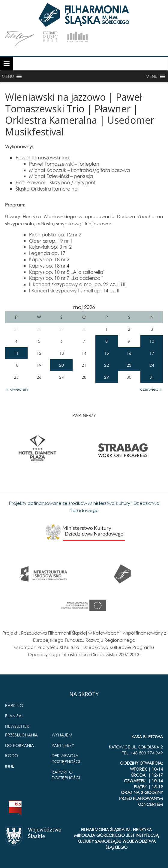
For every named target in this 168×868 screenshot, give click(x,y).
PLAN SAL (14, 716)
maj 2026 (84, 307)
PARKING (14, 705)
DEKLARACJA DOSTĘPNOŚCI (66, 758)
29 (106, 377)
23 (129, 365)
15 (106, 353)
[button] (8, 76)
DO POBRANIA (19, 745)
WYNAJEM (62, 735)
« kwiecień (17, 389)
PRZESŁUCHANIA (21, 735)
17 (152, 353)
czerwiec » (151, 389)
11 (16, 353)
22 (106, 365)
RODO (12, 755)
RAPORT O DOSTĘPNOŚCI (66, 775)
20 (61, 365)
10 (152, 341)
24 (152, 365)
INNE (10, 766)
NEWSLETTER (17, 726)
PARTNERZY (63, 745)
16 (129, 353)
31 (152, 377)
